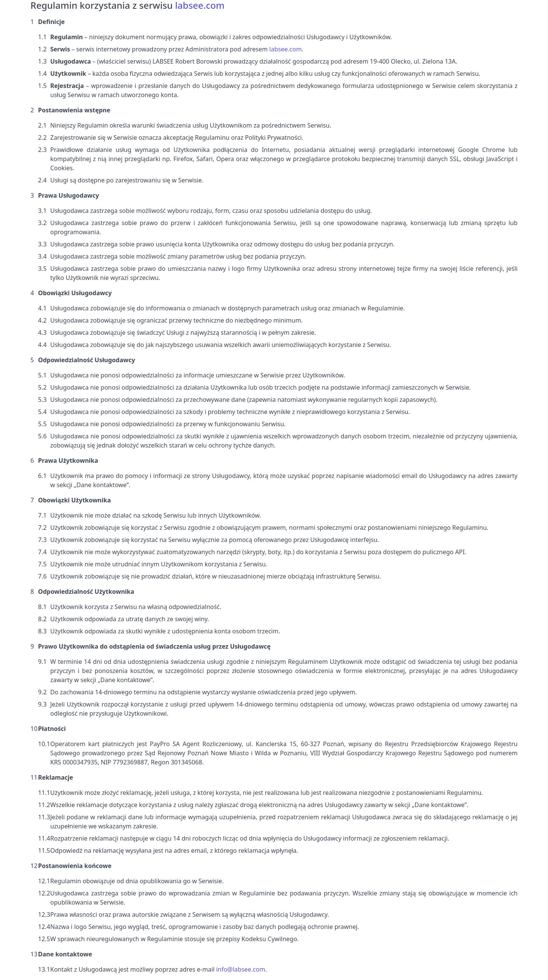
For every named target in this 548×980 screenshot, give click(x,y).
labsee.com (286, 49)
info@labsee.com (241, 969)
